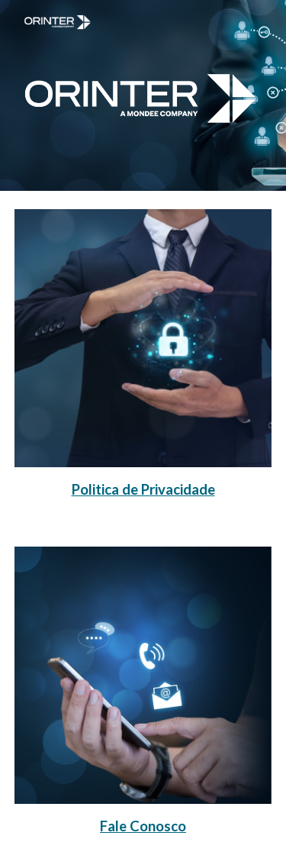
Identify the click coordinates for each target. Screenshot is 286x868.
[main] (143, 489)
